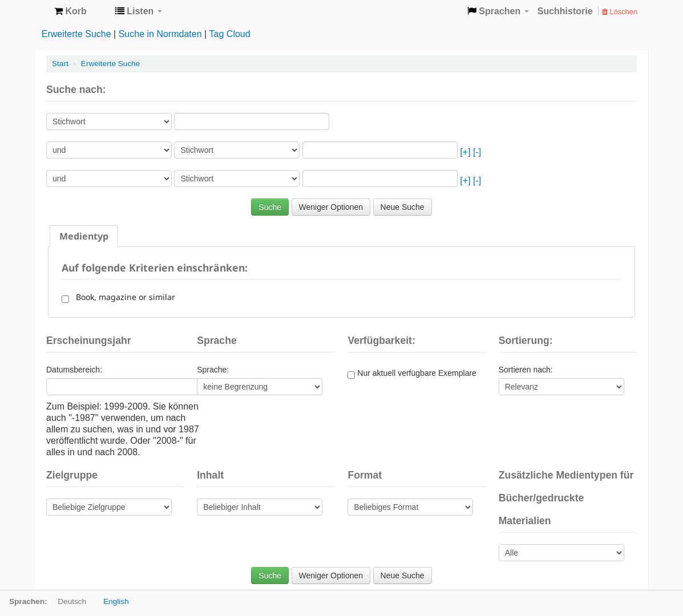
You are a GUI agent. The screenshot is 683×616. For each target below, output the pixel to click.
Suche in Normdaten (160, 34)
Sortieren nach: (526, 370)
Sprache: (213, 370)
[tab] (84, 236)
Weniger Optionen (331, 207)
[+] (465, 152)
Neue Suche (403, 207)
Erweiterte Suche (76, 34)
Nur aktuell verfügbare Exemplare (412, 374)
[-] (477, 152)
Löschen (620, 12)
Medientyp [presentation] (84, 236)
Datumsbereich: (74, 370)
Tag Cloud (230, 34)
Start (60, 64)
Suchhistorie (565, 11)
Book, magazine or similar (123, 297)
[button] (70, 11)
